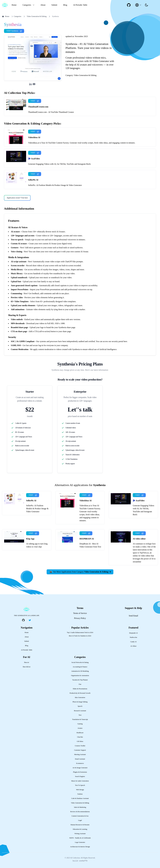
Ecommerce (80, 763)
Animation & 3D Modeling (80, 671)
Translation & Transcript (80, 719)
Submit (54, 5)
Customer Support (80, 750)
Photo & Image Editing (80, 702)
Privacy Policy (80, 618)
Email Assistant (80, 759)
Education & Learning (80, 829)
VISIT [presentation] (35, 101)
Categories (16, 16)
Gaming (80, 724)
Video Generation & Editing (37, 16)
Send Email (133, 616)
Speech (80, 706)
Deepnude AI (133, 633)
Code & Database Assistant (80, 798)
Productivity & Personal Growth (80, 693)
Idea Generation (80, 697)
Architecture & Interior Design (80, 847)
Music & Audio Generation (80, 781)
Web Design (80, 790)
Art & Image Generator (80, 768)
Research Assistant (80, 711)
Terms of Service (80, 613)
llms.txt (27, 662)
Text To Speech (80, 785)
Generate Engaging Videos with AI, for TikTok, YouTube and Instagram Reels (59, 164)
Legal (80, 820)
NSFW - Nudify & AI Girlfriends (80, 838)
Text (80, 715)
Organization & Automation (80, 676)
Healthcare (80, 733)
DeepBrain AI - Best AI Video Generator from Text (90, 545)
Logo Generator (80, 842)
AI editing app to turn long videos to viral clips (37, 545)
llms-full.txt (27, 667)
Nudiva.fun (133, 637)
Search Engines (80, 776)
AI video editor (139, 539)
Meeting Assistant (80, 754)
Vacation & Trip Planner (80, 680)
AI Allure (133, 646)
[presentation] (146, 5)
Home (14, 5)
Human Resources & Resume (80, 825)
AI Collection (75, 858)
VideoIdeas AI (34, 137)
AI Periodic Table (80, 5)
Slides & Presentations (80, 689)
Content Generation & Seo (80, 816)
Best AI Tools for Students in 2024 (80, 636)
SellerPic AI (33, 180)
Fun (80, 684)
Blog (65, 5)
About (43, 5)
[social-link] (129, 5)
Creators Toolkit (80, 746)
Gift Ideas (80, 741)
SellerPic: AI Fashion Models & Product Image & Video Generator (55, 185)
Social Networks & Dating (80, 662)
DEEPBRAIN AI (87, 539)
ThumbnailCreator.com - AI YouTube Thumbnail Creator (51, 112)
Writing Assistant (80, 834)
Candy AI (133, 642)
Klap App (30, 539)
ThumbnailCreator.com (38, 107)
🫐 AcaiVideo (34, 159)
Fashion (80, 794)
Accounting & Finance (80, 667)
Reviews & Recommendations (80, 812)
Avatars (80, 728)
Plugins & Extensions (80, 772)
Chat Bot (80, 737)
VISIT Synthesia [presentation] (14, 31)
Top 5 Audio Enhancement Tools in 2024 (80, 632)
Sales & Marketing (80, 807)
